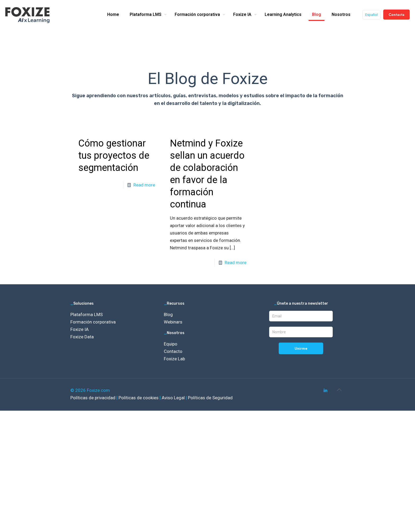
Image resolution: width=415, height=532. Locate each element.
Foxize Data (82, 337)
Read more (144, 185)
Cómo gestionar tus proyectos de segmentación (114, 156)
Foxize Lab (174, 359)
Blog (168, 314)
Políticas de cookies (139, 398)
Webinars (173, 322)
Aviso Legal (174, 398)
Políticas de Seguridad (210, 398)
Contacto (173, 351)
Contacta (396, 15)
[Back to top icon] (339, 390)
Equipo (171, 344)
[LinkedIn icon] (325, 391)
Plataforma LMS (87, 314)
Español (371, 15)
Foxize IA (80, 329)
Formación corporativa (93, 322)
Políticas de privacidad (93, 398)
